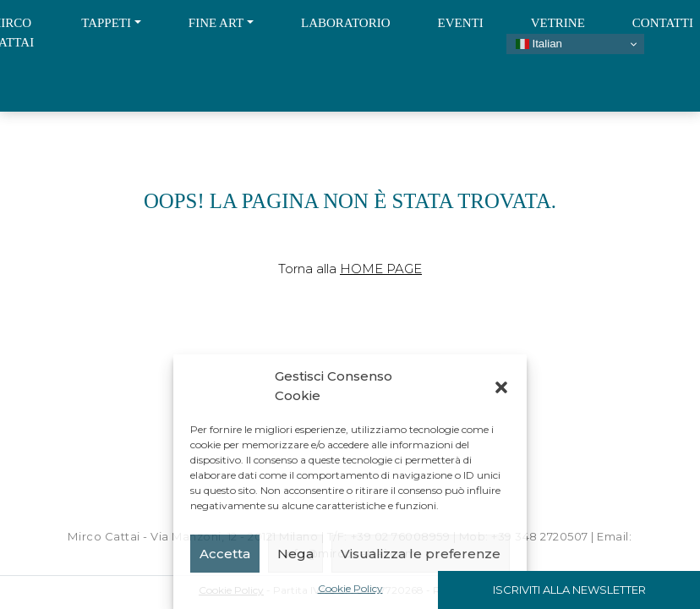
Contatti (663, 23)
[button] (501, 387)
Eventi (461, 23)
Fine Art (216, 23)
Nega (295, 554)
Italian (539, 44)
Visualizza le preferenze (421, 554)
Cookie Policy (350, 588)
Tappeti (106, 23)
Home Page (381, 269)
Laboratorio (346, 23)
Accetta (225, 554)
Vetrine (558, 23)
